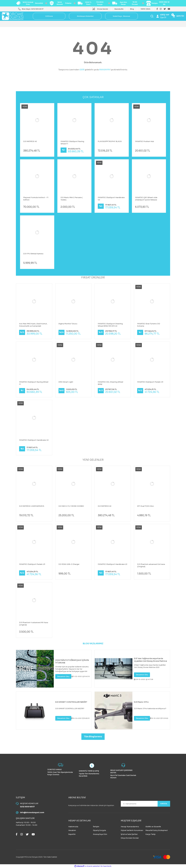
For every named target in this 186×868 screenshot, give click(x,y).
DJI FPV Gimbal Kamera (33, 254)
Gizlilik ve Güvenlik (153, 827)
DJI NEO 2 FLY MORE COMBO (71, 506)
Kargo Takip (150, 834)
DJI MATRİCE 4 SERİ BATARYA (32, 506)
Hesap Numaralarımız (130, 827)
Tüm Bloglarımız (93, 737)
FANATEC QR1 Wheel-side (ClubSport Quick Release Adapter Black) (146, 199)
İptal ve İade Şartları (129, 834)
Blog (132, 9)
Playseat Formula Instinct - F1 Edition (36, 199)
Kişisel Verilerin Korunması (132, 830)
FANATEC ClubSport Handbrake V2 (111, 199)
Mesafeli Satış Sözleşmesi (157, 830)
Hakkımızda (73, 827)
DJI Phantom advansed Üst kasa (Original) (151, 565)
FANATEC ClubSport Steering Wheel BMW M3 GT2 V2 (110, 325)
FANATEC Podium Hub (145, 141)
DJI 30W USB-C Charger (69, 564)
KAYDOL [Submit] (163, 804)
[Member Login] (163, 16)
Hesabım (72, 830)
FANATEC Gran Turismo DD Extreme (149, 325)
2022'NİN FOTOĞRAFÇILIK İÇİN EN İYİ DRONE (72, 661)
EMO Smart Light (66, 382)
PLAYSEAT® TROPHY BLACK (110, 141)
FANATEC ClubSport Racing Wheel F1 (72, 143)
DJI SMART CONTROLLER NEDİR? (71, 702)
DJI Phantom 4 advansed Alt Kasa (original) (34, 624)
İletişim (96, 827)
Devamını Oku (63, 676)
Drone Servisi (103, 9)
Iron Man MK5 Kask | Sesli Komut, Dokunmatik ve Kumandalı (33, 325)
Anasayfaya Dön (100, 834)
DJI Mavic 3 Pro (141, 702)
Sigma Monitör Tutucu (68, 324)
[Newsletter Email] (145, 804)
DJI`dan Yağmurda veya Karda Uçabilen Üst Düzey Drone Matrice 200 (150, 660)
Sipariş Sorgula (99, 830)
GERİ (82, 70)
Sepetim (72, 834)
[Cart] (178, 16)
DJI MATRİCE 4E (30, 141)
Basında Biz (119, 9)
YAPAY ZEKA (145, 9)
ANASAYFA (104, 70)
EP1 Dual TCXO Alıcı (146, 506)
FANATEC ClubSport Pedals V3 (150, 382)
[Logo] (13, 16)
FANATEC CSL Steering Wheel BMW (110, 383)
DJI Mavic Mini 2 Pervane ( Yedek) (72, 199)
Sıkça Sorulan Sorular (130, 838)
